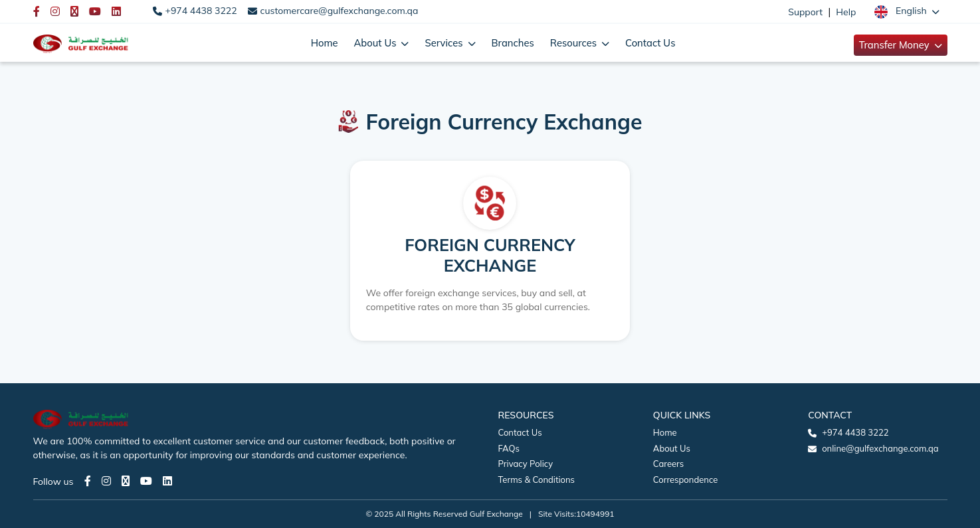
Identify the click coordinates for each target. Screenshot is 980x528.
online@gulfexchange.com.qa (880, 448)
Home (325, 43)
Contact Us (650, 43)
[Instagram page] (106, 481)
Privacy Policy (526, 464)
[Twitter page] (126, 481)
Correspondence (685, 480)
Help (846, 12)
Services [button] (445, 43)
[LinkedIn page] (167, 481)
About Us (672, 448)
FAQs (509, 448)
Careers (668, 464)
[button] (907, 11)
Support (805, 12)
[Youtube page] (146, 481)
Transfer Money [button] (896, 45)
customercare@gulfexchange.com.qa (340, 11)
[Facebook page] (88, 481)
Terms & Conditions (537, 480)
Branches (513, 43)
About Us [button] (376, 43)
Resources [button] (575, 43)
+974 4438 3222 (201, 11)
